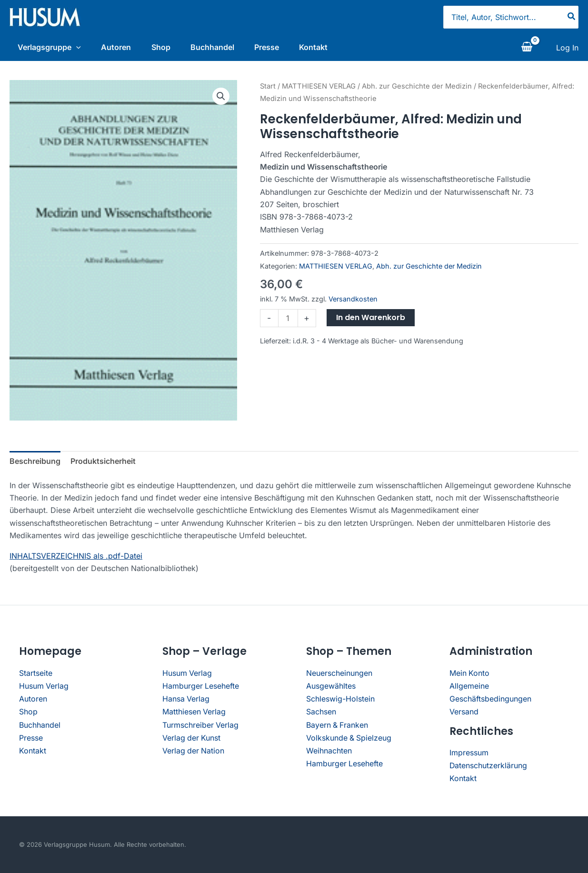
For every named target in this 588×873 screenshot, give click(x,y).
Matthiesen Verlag (194, 713)
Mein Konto (470, 675)
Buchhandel (217, 47)
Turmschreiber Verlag (201, 726)
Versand (464, 713)
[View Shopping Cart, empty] (527, 49)
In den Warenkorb (371, 320)
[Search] (572, 17)
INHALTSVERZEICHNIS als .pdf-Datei (76, 558)
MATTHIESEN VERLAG (319, 89)
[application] (74, 47)
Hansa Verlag (186, 701)
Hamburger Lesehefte (201, 688)
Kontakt (322, 47)
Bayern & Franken (338, 726)
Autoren (116, 47)
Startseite (36, 675)
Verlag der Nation (194, 751)
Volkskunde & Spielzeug (349, 738)
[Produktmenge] (288, 321)
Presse (273, 47)
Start (268, 89)
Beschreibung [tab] (35, 464)
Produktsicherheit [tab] (103, 464)
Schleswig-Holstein (340, 701)
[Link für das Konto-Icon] (567, 49)
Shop (163, 47)
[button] (221, 99)
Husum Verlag (44, 688)
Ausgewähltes (331, 688)
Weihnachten (329, 751)
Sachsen (321, 713)
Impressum (469, 753)
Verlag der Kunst (192, 738)
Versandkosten (353, 301)
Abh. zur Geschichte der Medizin (417, 89)
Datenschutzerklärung (488, 766)
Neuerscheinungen (339, 675)
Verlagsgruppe (47, 47)
